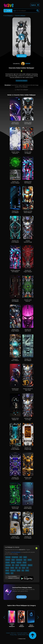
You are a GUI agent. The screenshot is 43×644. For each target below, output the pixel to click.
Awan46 (25, 64)
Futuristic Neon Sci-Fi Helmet (15, 389)
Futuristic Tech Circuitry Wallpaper (15, 449)
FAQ (27, 635)
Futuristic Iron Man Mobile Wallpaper (28, 212)
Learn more (21, 597)
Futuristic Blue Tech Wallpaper (15, 212)
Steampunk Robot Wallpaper (15, 360)
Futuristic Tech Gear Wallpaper (28, 360)
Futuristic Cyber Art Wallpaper (28, 153)
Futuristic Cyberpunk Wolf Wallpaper (15, 271)
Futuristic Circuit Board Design (15, 508)
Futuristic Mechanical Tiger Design (28, 389)
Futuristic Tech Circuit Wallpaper (15, 241)
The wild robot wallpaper (22, 81)
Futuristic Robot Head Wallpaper (28, 123)
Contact (8, 633)
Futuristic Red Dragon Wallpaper (28, 271)
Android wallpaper (16, 552)
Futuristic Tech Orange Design (28, 449)
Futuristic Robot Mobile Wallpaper (28, 508)
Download (22, 56)
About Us (13, 633)
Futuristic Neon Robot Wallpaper (15, 123)
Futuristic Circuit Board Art (28, 301)
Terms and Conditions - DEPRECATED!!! (26, 633)
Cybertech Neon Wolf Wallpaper (28, 182)
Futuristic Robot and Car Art (28, 478)
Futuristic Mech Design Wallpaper (15, 330)
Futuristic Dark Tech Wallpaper (15, 301)
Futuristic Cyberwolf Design (28, 241)
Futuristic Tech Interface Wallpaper (15, 182)
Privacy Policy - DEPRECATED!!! (18, 635)
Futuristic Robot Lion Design (28, 419)
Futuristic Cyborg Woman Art (15, 153)
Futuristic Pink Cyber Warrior (28, 330)
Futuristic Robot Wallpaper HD (15, 419)
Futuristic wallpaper (20, 16)
